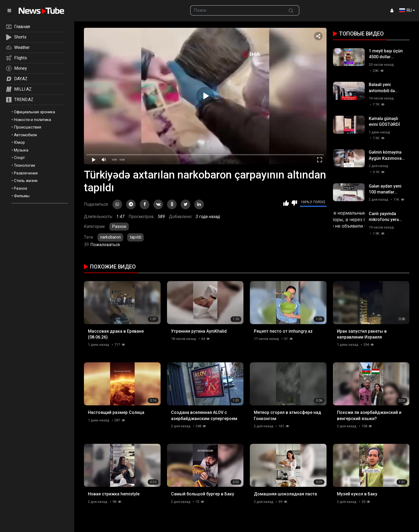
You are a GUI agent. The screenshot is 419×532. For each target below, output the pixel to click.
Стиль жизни (26, 181)
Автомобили (25, 135)
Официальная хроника (34, 112)
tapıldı (136, 237)
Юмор (19, 142)
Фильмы (22, 196)
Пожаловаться (102, 245)
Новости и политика (32, 120)
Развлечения (26, 173)
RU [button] (406, 10)
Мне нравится (286, 203)
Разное (21, 188)
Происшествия (28, 127)
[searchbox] (237, 10)
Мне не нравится (294, 203)
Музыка (21, 150)
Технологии (24, 165)
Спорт (19, 158)
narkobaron (110, 237)
